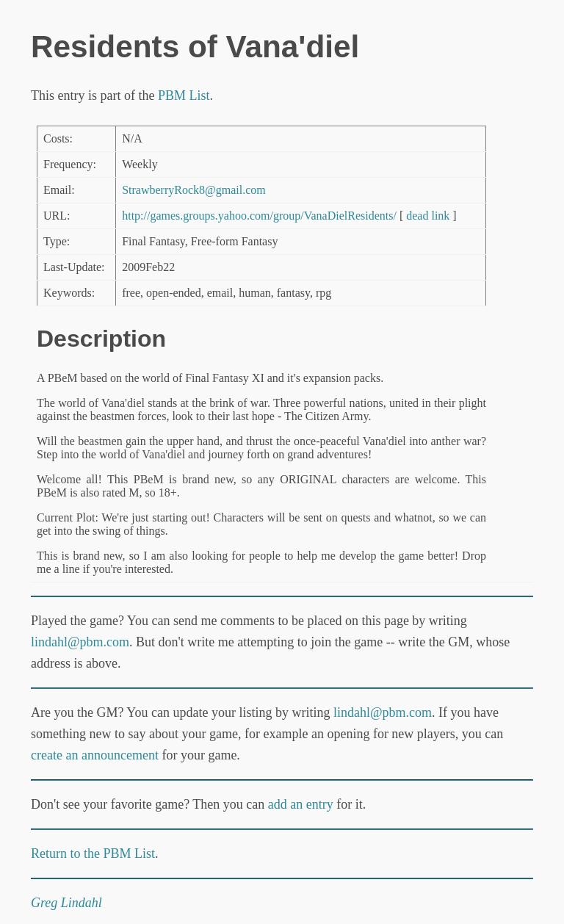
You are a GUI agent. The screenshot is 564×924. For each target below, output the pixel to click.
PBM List (184, 95)
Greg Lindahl (66, 903)
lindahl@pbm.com (80, 642)
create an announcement (95, 755)
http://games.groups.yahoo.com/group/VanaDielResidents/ (259, 216)
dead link (428, 216)
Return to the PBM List (93, 853)
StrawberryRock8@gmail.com (194, 190)
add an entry (301, 804)
